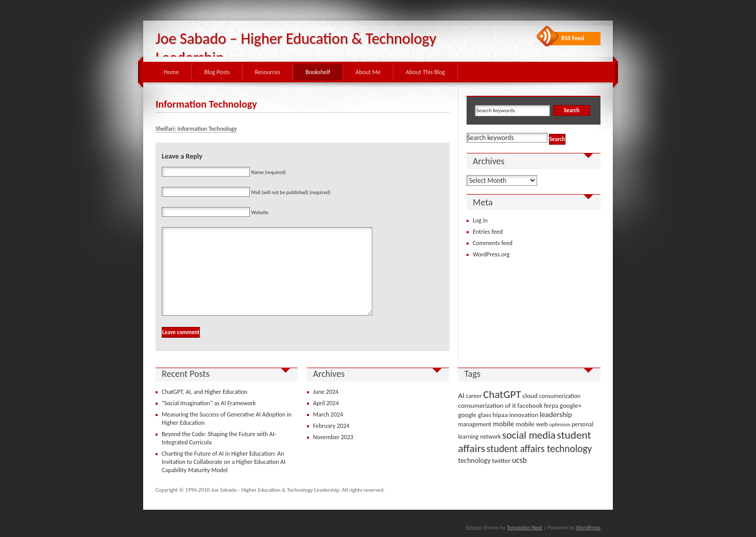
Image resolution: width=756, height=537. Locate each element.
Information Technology (206, 104)
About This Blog (425, 72)
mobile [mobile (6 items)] (504, 424)
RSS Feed (573, 38)
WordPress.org (491, 254)
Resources (268, 72)
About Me (368, 72)
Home (171, 72)
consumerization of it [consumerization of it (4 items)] (487, 405)
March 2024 (328, 414)
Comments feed (493, 243)
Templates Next (525, 527)
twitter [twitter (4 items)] (501, 461)
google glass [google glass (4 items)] (474, 415)
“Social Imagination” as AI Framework (209, 403)
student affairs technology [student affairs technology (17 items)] (539, 449)
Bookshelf (318, 72)
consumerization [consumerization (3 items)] (560, 396)
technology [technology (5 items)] (474, 461)
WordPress (588, 527)
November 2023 (333, 437)
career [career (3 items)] (474, 396)
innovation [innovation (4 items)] (524, 415)
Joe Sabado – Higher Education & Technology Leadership (296, 48)
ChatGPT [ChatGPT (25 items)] (502, 394)
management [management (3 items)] (475, 424)
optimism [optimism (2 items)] (560, 425)
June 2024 (326, 392)
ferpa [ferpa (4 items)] (551, 405)
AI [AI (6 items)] (461, 395)
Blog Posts (217, 72)
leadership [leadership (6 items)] (556, 414)
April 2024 (326, 403)
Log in (480, 220)
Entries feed (488, 232)
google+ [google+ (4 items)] (571, 405)
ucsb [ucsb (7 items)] (519, 460)
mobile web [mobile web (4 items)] (532, 424)
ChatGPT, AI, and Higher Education (204, 392)
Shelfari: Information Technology (196, 129)
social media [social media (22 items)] (529, 435)
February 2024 (331, 426)
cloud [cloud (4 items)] (530, 396)
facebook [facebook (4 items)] (530, 405)
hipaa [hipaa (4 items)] (500, 415)
